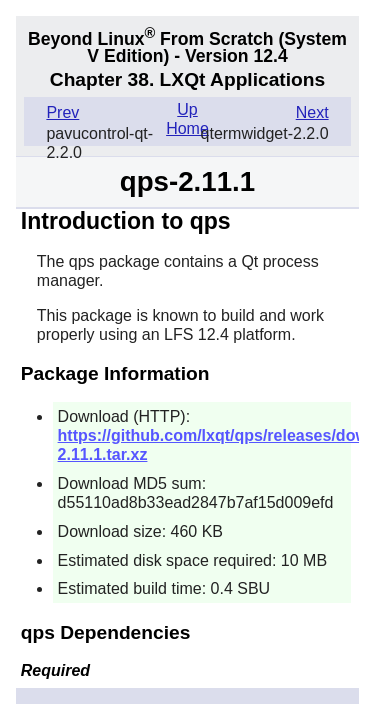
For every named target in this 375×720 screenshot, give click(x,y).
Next (312, 112)
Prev (62, 112)
